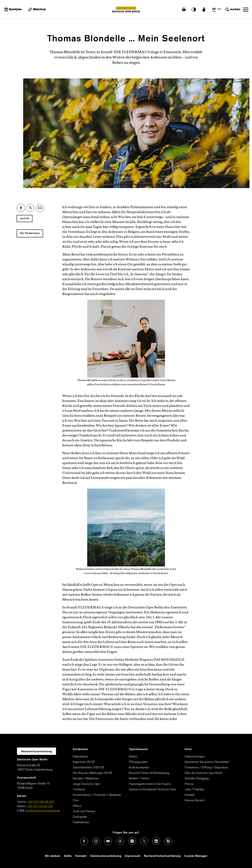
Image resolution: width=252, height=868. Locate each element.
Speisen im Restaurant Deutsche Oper (152, 790)
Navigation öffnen (246, 10)
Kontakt (190, 795)
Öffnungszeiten (138, 762)
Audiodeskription (139, 768)
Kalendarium (80, 757)
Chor (76, 801)
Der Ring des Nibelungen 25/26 (93, 773)
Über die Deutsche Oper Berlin (204, 773)
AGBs (68, 856)
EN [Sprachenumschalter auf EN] (219, 9)
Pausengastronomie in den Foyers (150, 784)
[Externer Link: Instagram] (96, 841)
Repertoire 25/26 (84, 762)
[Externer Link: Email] (40, 208)
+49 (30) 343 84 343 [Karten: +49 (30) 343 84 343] (40, 806)
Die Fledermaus (30, 233)
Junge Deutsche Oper (86, 784)
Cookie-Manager (196, 856)
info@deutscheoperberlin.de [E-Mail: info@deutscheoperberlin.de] (43, 811)
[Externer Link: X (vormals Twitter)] (144, 841)
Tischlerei (79, 790)
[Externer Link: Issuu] (168, 841)
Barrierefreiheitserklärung (162, 856)
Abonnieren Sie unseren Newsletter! (207, 762)
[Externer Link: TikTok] (132, 841)
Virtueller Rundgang (197, 779)
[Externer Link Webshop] (36, 10)
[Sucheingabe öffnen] (232, 10)
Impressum (133, 856)
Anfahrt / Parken (139, 779)
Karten (133, 757)
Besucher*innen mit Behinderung (149, 773)
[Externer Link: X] (30, 208)
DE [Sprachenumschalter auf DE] (214, 9)
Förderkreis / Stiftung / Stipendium (206, 768)
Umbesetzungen (195, 757)
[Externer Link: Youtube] (108, 841)
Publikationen (81, 822)
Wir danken (53, 856)
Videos (77, 806)
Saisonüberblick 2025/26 (89, 768)
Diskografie (80, 817)
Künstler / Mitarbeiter (86, 779)
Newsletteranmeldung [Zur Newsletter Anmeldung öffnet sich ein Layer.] (36, 752)
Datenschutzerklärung (106, 856)
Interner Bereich (195, 801)
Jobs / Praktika (194, 790)
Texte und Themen (84, 812)
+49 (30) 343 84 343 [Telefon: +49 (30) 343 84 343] (41, 802)
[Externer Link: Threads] (120, 841)
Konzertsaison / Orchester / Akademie (97, 795)
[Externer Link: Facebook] (21, 208)
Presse (189, 784)
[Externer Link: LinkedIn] (156, 841)
